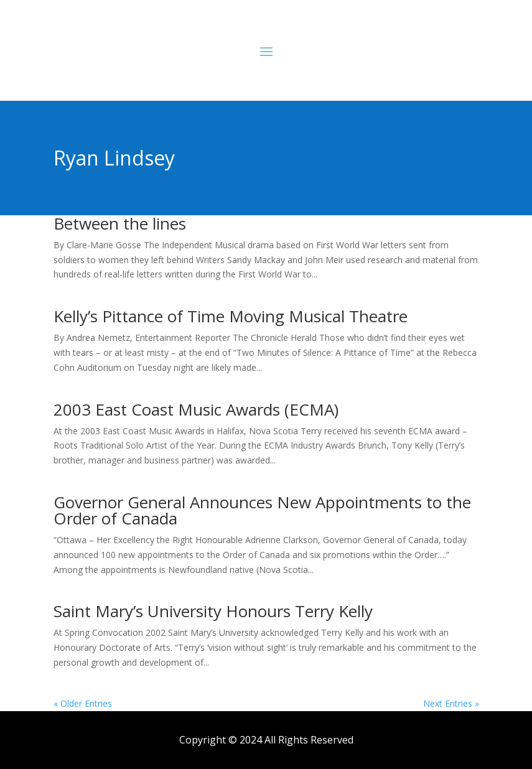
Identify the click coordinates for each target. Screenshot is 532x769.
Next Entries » (451, 703)
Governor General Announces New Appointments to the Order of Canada (262, 510)
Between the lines (120, 223)
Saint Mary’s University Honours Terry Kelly (213, 611)
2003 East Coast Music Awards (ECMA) (196, 409)
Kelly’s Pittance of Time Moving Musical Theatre (231, 316)
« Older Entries (83, 703)
